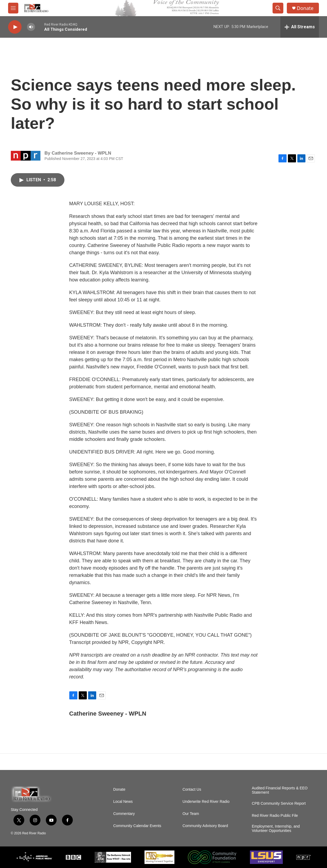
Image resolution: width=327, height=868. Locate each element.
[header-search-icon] (278, 8)
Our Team (191, 814)
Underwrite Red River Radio (206, 802)
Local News (123, 802)
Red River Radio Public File (275, 816)
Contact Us (192, 789)
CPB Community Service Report (279, 803)
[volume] (31, 27)
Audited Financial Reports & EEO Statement (280, 790)
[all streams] (300, 27)
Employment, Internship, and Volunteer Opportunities (276, 829)
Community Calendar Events (137, 826)
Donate (305, 8)
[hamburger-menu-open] (13, 8)
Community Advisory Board (205, 826)
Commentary (124, 814)
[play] (15, 27)
